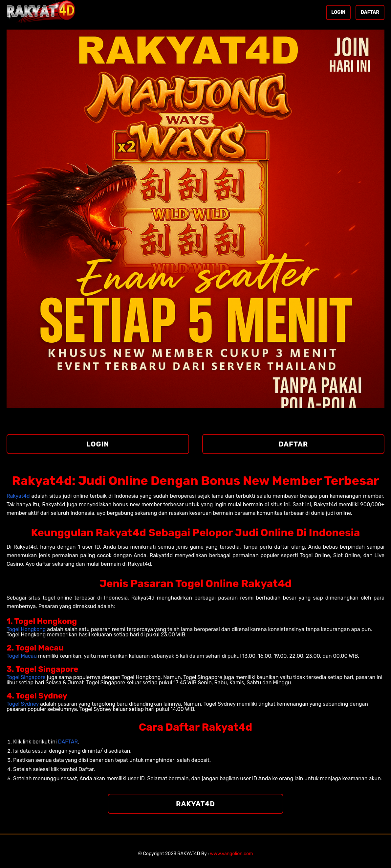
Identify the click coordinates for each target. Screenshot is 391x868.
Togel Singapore (26, 677)
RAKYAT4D (195, 804)
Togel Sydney (23, 704)
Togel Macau (22, 656)
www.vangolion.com (232, 854)
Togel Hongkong (26, 629)
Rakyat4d (18, 496)
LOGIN (338, 12)
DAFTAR (370, 12)
